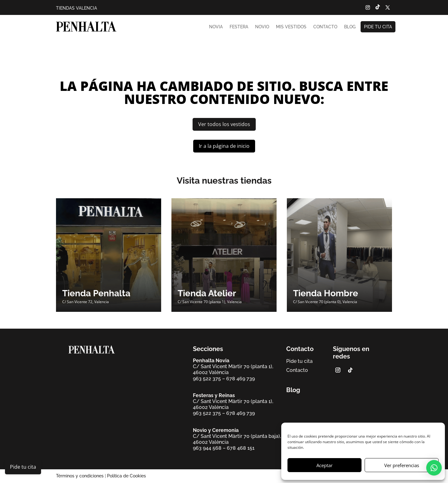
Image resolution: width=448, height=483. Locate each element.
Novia (216, 27)
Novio (262, 27)
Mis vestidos (291, 27)
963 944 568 (207, 448)
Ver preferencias (402, 465)
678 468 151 (241, 448)
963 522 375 (207, 379)
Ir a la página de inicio (224, 146)
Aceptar (324, 465)
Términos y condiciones (80, 476)
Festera (239, 27)
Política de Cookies (126, 476)
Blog (350, 27)
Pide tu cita (378, 27)
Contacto (325, 27)
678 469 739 (240, 379)
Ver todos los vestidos (224, 124)
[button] (434, 468)
